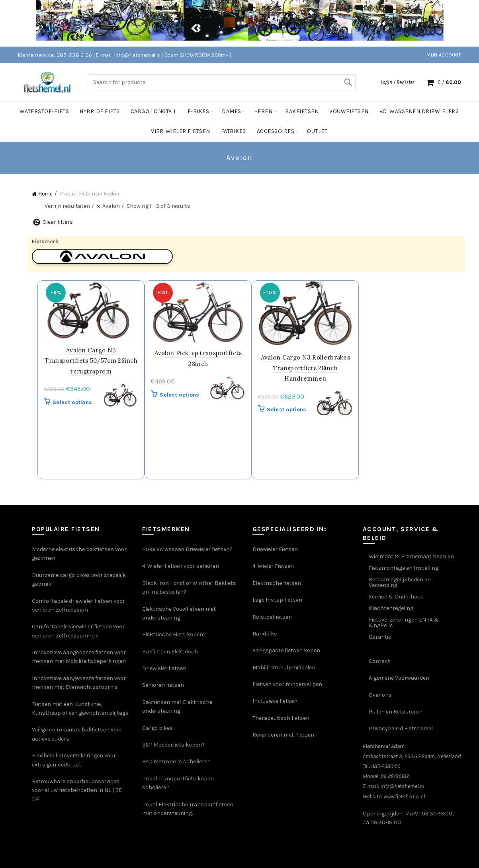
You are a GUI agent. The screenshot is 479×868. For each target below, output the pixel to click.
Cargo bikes (157, 728)
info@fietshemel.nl (402, 786)
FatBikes (234, 131)
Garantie (380, 637)
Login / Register (397, 82)
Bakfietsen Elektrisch (170, 651)
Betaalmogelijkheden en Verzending (400, 582)
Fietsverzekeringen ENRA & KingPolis (404, 623)
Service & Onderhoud (396, 597)
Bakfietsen (302, 111)
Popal (150, 804)
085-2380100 (386, 766)
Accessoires (276, 131)
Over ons (380, 695)
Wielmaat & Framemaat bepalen (411, 556)
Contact (379, 661)
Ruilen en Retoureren (396, 712)
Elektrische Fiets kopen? (174, 634)
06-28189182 (395, 776)
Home (46, 194)
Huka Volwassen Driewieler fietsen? (187, 549)
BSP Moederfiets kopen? (173, 745)
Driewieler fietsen (164, 668)
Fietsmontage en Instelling (404, 568)
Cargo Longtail (154, 111)
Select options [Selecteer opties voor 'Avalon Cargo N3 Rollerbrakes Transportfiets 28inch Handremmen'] (288, 409)
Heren (263, 111)
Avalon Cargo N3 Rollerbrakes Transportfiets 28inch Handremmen (307, 368)
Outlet (317, 131)
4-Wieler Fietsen (273, 566)
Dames (232, 111)
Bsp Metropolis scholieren (176, 761)
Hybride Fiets (100, 111)
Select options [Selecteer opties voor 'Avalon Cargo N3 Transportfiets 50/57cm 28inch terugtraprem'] (75, 402)
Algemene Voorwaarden (399, 678)
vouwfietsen (349, 111)
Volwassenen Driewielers (419, 111)
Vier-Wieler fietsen (181, 131)
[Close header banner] (467, 23)
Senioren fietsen (163, 685)
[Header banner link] (228, 23)
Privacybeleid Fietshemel (401, 728)
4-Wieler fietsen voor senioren (181, 566)
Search (348, 82)
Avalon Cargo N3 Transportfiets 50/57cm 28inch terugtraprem (93, 360)
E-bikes (198, 111)
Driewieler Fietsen (275, 549)
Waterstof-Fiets (44, 111)
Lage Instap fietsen (277, 600)
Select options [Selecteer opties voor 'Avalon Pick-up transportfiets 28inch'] (181, 394)
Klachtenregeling (391, 608)
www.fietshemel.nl (404, 796)
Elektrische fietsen (277, 583)
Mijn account (444, 55)
